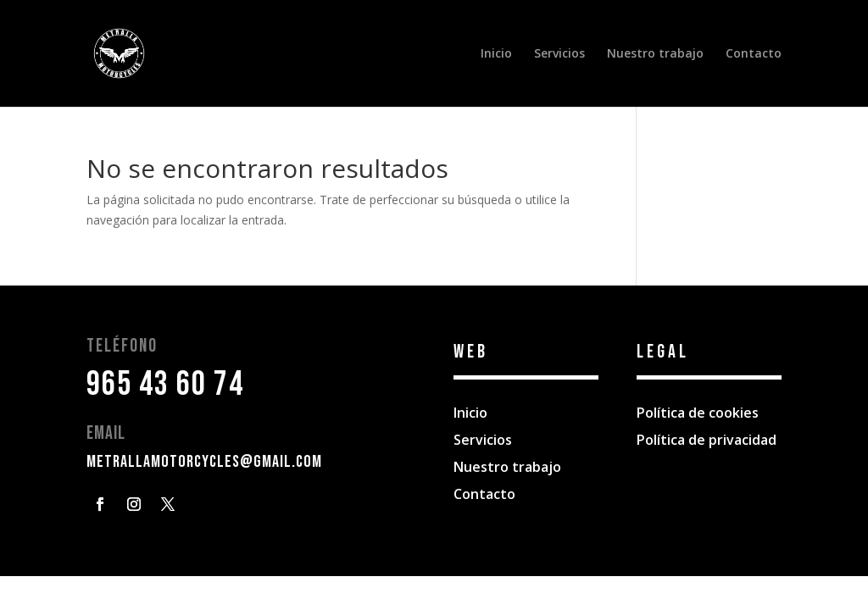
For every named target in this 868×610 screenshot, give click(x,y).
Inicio (496, 54)
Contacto (754, 54)
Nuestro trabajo (655, 54)
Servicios (559, 54)
